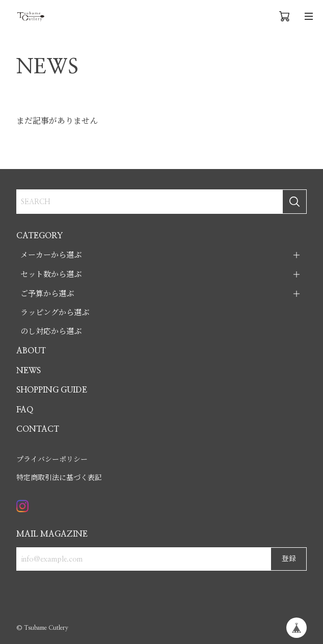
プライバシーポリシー (52, 460)
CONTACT (38, 429)
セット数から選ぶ (51, 275)
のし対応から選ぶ (51, 332)
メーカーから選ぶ (51, 255)
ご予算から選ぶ (47, 294)
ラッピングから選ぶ (55, 313)
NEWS (29, 371)
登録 (289, 559)
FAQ (25, 410)
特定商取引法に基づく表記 (59, 478)
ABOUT (31, 351)
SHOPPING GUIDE (52, 390)
